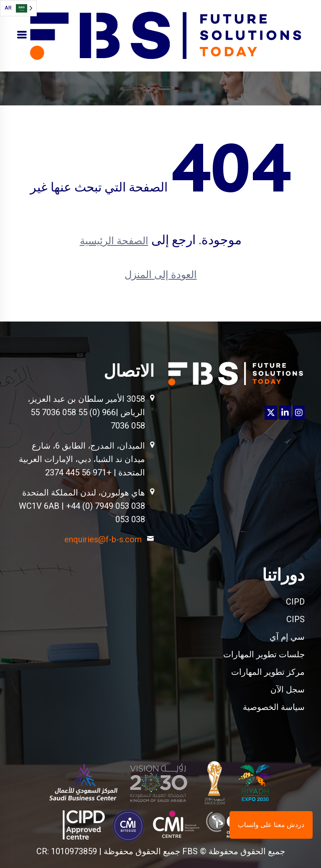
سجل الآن (288, 689)
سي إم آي (287, 637)
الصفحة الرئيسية (114, 241)
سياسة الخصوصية (274, 707)
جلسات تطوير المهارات (264, 654)
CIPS (296, 619)
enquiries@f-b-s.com (103, 539)
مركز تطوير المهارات (268, 672)
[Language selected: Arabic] (18, 8)
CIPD (295, 602)
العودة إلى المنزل (161, 275)
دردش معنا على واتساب (271, 825)
